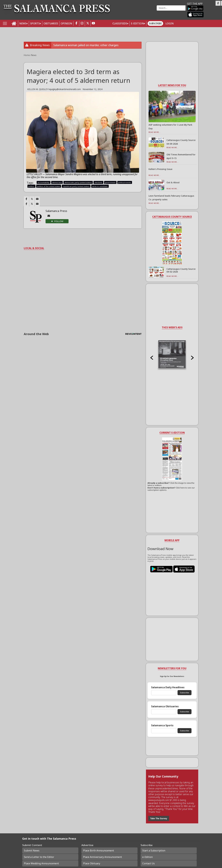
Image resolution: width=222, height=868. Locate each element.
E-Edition (137, 23)
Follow (59, 221)
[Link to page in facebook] (26, 199)
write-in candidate (100, 186)
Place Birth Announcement (99, 851)
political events (125, 182)
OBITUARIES (51, 23)
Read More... (155, 132)
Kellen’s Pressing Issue (160, 169)
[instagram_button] (82, 24)
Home (27, 55)
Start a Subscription (154, 851)
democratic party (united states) (78, 182)
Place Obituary (92, 863)
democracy (57, 182)
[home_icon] (14, 24)
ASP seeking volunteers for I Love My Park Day (170, 127)
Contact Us (148, 863)
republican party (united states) (76, 186)
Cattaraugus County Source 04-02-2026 (181, 270)
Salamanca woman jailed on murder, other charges (86, 45)
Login (170, 23)
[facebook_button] (76, 24)
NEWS (23, 23)
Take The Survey (159, 818)
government (110, 182)
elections (98, 182)
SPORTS (35, 23)
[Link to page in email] (37, 199)
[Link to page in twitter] (32, 199)
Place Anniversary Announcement (102, 857)
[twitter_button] (88, 24)
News (34, 55)
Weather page (135, 11)
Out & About (173, 182)
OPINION (66, 23)
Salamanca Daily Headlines (168, 687)
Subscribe (155, 23)
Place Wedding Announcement (41, 863)
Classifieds (120, 23)
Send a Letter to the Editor (39, 857)
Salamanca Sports (162, 725)
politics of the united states (49, 186)
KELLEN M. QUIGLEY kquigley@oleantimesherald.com (54, 89)
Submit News (32, 851)
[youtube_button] (93, 24)
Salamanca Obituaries (165, 706)
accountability (43, 182)
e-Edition (147, 857)
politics (31, 186)
